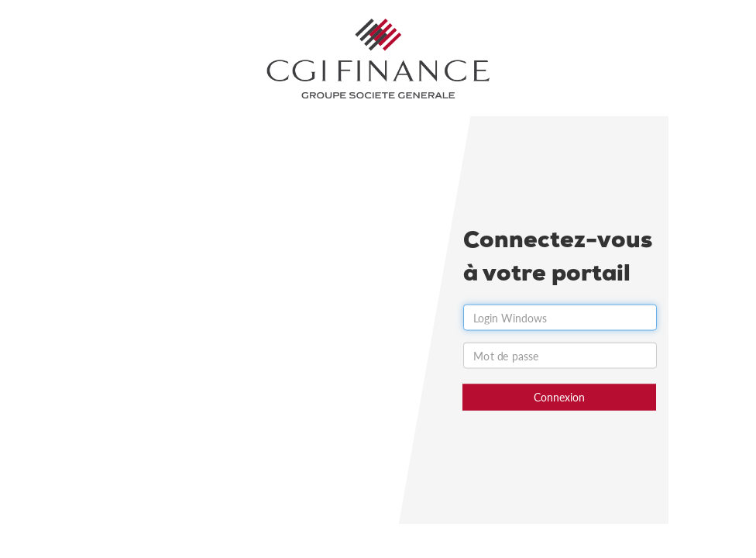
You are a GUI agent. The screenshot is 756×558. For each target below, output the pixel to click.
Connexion (559, 397)
